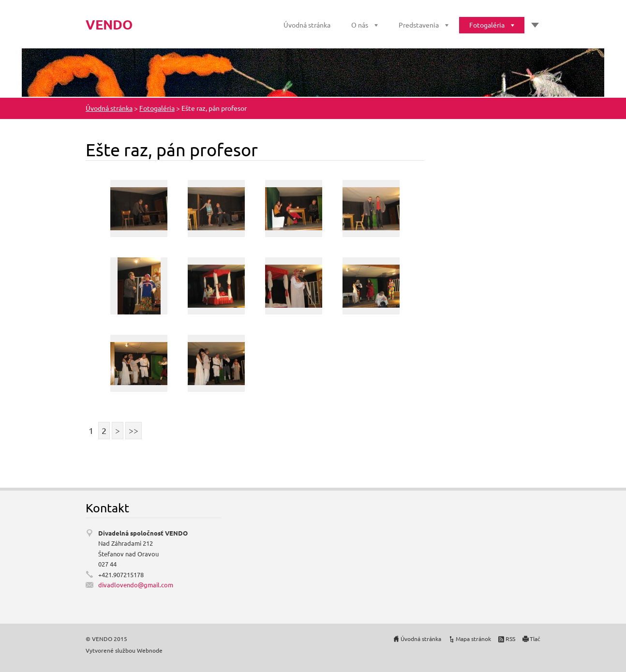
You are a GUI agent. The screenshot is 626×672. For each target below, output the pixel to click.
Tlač (535, 639)
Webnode (150, 650)
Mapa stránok (473, 639)
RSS (510, 639)
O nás (360, 25)
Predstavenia (419, 25)
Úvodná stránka (307, 25)
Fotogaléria (487, 25)
